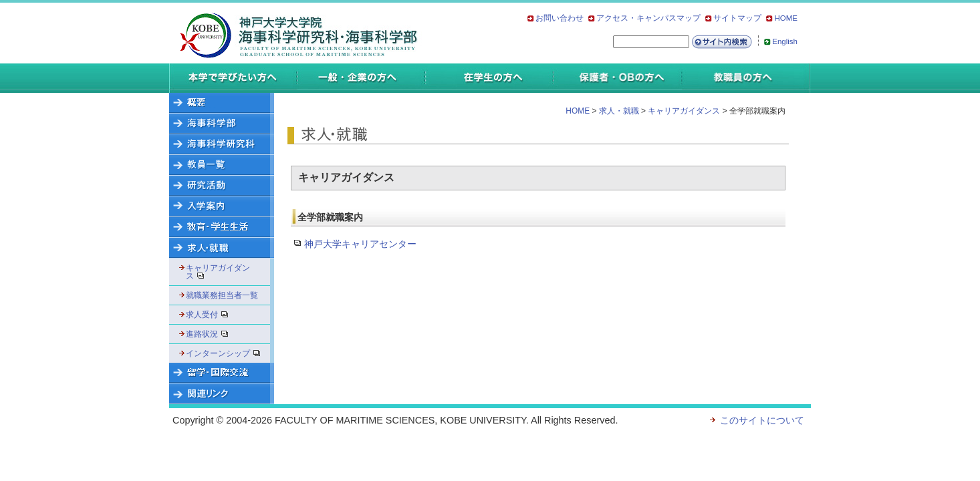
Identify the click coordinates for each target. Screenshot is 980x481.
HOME (786, 18)
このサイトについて (762, 420)
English (785, 41)
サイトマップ (737, 18)
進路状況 (211, 334)
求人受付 (211, 315)
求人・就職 (619, 111)
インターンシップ (226, 353)
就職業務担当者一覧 (222, 295)
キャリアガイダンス (218, 272)
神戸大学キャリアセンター (360, 244)
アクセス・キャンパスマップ (648, 18)
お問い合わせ (560, 18)
